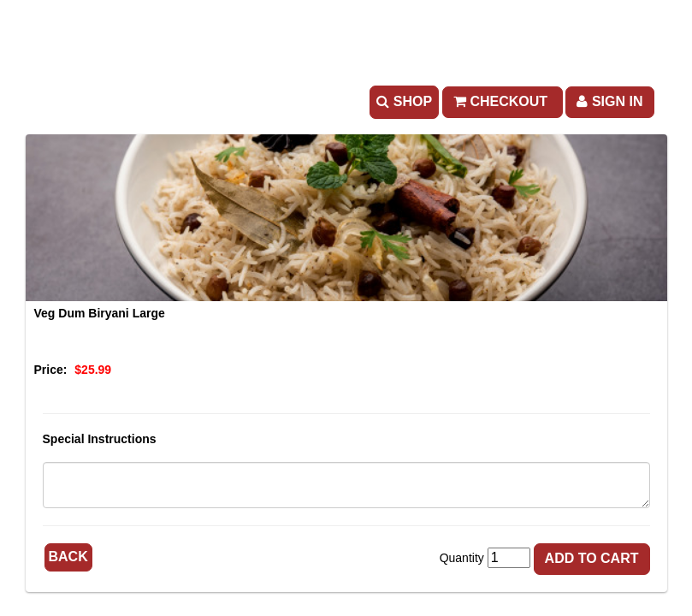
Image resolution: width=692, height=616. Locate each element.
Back (68, 557)
